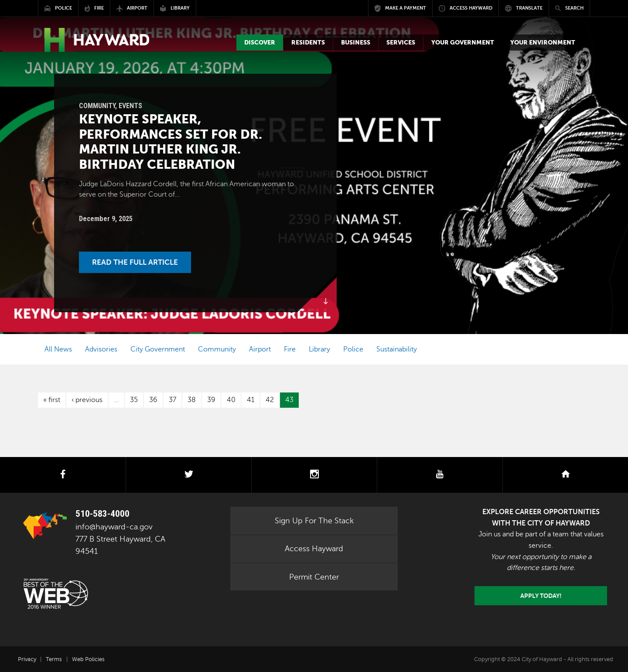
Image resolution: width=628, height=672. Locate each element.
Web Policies (88, 659)
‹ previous (87, 400)
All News (58, 349)
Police (353, 349)
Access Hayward (314, 549)
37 (172, 400)
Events (130, 106)
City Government (158, 349)
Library (319, 349)
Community (97, 106)
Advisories (101, 349)
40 (231, 400)
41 (251, 400)
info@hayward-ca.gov (114, 527)
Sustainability (397, 349)
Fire (290, 349)
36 (153, 400)
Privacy (27, 659)
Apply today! (541, 596)
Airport (260, 349)
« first (52, 400)
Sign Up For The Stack (314, 521)
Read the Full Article (135, 262)
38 (192, 400)
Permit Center (314, 577)
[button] (260, 43)
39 (211, 400)
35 (134, 400)
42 (270, 400)
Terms (54, 659)
